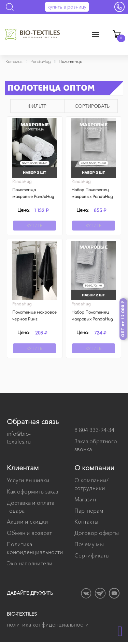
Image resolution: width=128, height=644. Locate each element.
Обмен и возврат (29, 533)
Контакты (86, 522)
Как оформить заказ (32, 491)
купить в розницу (67, 7)
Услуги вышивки (28, 480)
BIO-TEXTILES (22, 614)
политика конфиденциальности (48, 625)
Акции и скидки (27, 522)
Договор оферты (97, 533)
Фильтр (37, 106)
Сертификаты (92, 555)
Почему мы (89, 544)
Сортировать (92, 106)
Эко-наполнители (30, 563)
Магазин (85, 499)
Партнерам (89, 511)
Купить (34, 226)
